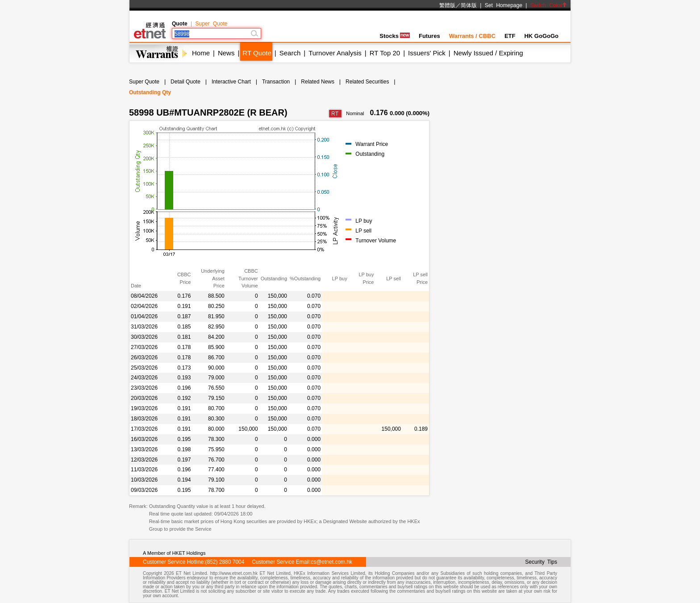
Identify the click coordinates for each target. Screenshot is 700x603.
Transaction (276, 82)
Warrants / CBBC (472, 36)
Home (201, 53)
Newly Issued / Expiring (488, 53)
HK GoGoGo (541, 36)
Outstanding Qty (150, 92)
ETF (510, 36)
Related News (318, 82)
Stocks (395, 36)
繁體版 (447, 5)
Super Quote (211, 24)
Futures (429, 36)
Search (290, 53)
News (226, 53)
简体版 (469, 5)
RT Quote (257, 53)
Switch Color (549, 5)
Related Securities (367, 82)
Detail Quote (185, 82)
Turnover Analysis (335, 53)
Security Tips (541, 562)
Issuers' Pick (427, 53)
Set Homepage (504, 5)
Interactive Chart (231, 82)
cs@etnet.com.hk (331, 562)
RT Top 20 (385, 53)
